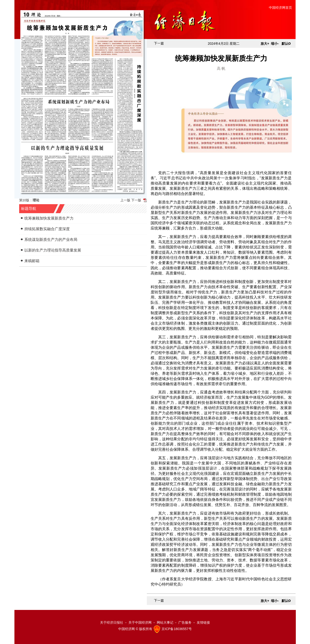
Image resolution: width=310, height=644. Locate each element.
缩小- (275, 44)
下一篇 (159, 43)
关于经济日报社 (112, 622)
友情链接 (203, 622)
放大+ (265, 44)
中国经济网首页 (280, 8)
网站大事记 (165, 622)
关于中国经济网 (140, 622)
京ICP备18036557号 (177, 629)
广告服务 (185, 622)
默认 (286, 44)
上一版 (125, 200)
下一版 (136, 200)
